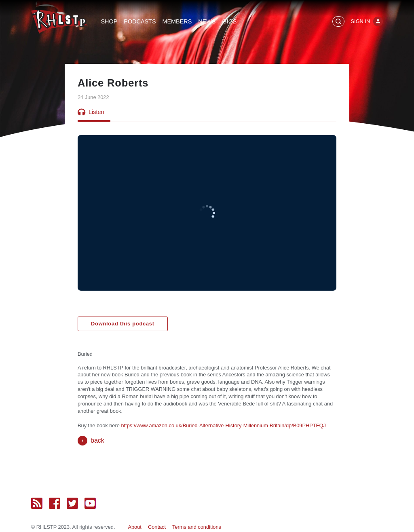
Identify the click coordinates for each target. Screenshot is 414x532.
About (134, 527)
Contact (157, 527)
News (207, 21)
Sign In (361, 21)
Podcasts (140, 21)
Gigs (229, 21)
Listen (91, 112)
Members (177, 21)
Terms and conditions (197, 527)
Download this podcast (123, 324)
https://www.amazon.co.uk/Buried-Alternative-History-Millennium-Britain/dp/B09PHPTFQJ (223, 425)
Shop (109, 21)
